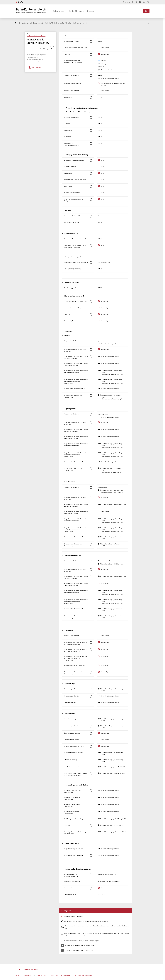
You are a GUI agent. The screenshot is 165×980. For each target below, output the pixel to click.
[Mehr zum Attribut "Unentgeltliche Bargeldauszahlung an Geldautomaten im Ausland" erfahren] (91, 246)
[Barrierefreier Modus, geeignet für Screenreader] (140, 2)
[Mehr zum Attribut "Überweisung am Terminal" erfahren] (91, 733)
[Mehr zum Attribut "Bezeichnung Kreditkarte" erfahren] (91, 84)
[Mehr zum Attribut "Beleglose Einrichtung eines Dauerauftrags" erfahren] (91, 798)
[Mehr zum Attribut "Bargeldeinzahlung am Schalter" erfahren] (91, 849)
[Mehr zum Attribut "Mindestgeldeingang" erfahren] (91, 167)
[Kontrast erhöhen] (133, 2)
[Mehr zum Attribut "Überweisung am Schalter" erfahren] (91, 726)
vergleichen (35, 67)
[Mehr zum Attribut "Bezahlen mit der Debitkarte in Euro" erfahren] (91, 389)
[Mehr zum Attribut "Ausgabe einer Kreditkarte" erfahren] (91, 91)
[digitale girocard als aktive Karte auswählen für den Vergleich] (99, 64)
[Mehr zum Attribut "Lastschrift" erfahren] (91, 826)
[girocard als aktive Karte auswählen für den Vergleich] (99, 61)
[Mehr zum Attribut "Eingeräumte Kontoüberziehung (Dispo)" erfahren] (91, 48)
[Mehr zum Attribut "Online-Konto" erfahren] (91, 97)
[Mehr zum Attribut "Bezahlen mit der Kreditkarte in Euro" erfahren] (91, 666)
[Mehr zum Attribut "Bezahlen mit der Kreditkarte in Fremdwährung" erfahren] (91, 672)
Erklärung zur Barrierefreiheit (61, 975)
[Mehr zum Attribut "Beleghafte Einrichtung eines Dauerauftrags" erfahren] (91, 791)
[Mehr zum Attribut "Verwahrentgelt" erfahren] (91, 321)
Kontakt (17, 975)
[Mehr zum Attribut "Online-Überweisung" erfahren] (91, 719)
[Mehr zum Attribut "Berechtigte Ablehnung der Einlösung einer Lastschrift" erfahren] (91, 832)
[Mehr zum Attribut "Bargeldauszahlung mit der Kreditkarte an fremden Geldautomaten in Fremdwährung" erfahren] (91, 657)
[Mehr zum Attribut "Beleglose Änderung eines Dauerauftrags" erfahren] (91, 812)
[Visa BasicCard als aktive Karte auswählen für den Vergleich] (99, 67)
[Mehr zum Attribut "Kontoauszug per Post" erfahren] (91, 689)
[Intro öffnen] (148, 2)
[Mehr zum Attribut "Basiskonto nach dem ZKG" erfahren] (91, 118)
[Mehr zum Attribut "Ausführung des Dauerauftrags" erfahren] (91, 819)
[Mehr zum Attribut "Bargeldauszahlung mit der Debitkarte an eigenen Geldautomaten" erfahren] (91, 357)
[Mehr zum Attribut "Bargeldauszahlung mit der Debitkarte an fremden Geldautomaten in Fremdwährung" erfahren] (91, 380)
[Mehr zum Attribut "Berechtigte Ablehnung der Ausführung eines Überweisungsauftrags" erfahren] (91, 774)
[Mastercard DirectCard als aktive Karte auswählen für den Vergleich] (99, 70)
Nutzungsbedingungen (84, 975)
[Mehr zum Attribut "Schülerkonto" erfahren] (91, 173)
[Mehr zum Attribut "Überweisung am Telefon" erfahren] (91, 740)
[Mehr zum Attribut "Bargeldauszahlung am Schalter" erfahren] (91, 856)
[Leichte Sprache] (144, 2)
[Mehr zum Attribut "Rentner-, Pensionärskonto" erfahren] (91, 193)
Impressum (28, 975)
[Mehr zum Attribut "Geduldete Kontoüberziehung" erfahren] (91, 308)
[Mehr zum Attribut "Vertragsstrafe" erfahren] (91, 888)
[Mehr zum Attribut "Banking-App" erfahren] (91, 137)
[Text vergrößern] (136, 2)
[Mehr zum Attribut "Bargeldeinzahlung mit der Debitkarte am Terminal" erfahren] (91, 350)
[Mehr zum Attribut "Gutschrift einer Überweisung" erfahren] (91, 767)
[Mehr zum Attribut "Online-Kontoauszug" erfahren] (91, 703)
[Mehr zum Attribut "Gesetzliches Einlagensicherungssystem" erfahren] (91, 263)
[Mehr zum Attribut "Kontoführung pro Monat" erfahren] (91, 42)
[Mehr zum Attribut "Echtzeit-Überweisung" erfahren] (91, 760)
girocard (103, 61)
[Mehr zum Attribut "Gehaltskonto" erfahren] (91, 186)
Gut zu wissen (59, 11)
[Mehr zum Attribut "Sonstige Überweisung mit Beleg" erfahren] (91, 753)
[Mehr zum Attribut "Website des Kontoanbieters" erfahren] (91, 882)
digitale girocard (105, 64)
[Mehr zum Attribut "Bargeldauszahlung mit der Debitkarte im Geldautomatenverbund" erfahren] (91, 364)
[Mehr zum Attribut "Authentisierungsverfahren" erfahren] (91, 144)
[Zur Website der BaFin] (19, 2)
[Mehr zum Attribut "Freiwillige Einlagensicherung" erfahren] (91, 269)
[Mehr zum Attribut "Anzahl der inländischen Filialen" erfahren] (91, 216)
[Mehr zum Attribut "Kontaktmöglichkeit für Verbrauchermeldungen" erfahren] (91, 875)
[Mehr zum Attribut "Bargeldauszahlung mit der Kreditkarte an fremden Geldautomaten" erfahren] (91, 650)
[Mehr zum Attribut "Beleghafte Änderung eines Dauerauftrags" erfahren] (91, 805)
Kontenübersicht (76, 11)
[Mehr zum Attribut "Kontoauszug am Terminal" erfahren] (91, 696)
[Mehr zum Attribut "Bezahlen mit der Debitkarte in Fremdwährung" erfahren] (91, 396)
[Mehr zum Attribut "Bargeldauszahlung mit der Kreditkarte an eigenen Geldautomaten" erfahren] (91, 643)
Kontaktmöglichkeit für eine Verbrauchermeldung (35, 60)
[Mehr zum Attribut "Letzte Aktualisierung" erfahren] (91, 895)
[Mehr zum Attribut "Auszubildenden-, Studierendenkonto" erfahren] (91, 180)
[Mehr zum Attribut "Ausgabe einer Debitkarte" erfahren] (91, 75)
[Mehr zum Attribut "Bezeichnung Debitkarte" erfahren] (91, 61)
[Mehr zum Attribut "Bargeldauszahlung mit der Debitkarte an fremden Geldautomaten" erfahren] (91, 371)
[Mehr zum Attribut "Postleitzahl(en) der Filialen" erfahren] (91, 223)
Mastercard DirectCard (107, 70)
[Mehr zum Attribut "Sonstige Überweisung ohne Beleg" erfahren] (91, 746)
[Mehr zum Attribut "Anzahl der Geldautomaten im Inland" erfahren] (91, 239)
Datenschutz (41, 975)
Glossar (91, 11)
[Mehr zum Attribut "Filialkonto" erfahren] (91, 124)
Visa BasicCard (105, 67)
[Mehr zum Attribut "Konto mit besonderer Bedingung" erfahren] (91, 160)
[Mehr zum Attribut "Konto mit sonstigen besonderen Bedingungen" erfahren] (91, 199)
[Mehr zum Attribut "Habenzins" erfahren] (91, 55)
